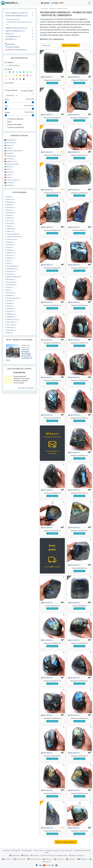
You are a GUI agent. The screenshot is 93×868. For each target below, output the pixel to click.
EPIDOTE (10, 247)
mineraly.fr (7, 859)
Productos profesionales (16, 50)
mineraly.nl (71, 859)
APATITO (10, 210)
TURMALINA (11, 314)
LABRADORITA (12, 269)
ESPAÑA (10, 153)
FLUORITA (10, 250)
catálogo (45, 9)
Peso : (7, 106)
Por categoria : (9, 62)
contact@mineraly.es (61, 855)
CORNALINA (11, 229)
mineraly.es (59, 859)
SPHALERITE (11, 309)
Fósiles (10, 34)
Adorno (52, 9)
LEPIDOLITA (11, 274)
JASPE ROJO (11, 327)
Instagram (35, 855)
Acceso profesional (66, 850)
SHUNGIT (10, 306)
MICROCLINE (11, 282)
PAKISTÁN (11, 172)
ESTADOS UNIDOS (13, 180)
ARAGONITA (11, 213)
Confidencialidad (27, 850)
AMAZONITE (11, 202)
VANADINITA (11, 317)
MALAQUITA (11, 279)
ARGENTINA (11, 143)
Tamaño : (8, 112)
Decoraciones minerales (16, 16)
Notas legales (16, 850)
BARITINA (10, 218)
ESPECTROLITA (12, 322)
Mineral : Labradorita (71, 45)
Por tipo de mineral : (11, 91)
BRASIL (10, 145)
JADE (9, 261)
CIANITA (10, 226)
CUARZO (10, 231)
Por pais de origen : (27, 91)
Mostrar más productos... (66, 842)
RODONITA (10, 295)
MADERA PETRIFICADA (14, 277)
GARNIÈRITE (11, 253)
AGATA (9, 197)
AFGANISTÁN (12, 140)
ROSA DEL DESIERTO (13, 298)
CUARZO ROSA (12, 239)
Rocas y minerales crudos (17, 13)
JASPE (9, 263)
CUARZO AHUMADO (13, 234)
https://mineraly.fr (78, 855)
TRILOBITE (10, 311)
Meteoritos (11, 39)
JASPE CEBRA (11, 325)
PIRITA (9, 290)
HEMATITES (11, 258)
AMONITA (10, 205)
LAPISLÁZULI (11, 271)
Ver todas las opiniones (26, 388)
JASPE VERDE (11, 330)
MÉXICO (10, 167)
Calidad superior (12, 47)
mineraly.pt (83, 859)
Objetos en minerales (15, 31)
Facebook (25, 855)
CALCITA (10, 221)
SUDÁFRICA (11, 183)
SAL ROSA (10, 301)
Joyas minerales (13, 36)
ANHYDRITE (11, 207)
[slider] (6, 102)
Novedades (10, 44)
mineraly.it (47, 859)
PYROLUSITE (11, 293)
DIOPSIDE (10, 242)
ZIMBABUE (11, 185)
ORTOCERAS (11, 285)
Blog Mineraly (15, 855)
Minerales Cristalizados (16, 28)
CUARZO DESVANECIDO (14, 237)
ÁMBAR (10, 333)
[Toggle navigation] (89, 3)
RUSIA (10, 175)
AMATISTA (10, 199)
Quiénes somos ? (39, 850)
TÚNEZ (10, 177)
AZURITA (10, 215)
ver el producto (52, 83)
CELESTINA (11, 223)
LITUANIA (11, 159)
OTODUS (10, 287)
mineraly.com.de (34, 859)
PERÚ (9, 169)
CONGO (10, 148)
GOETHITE (11, 255)
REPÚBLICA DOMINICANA (15, 151)
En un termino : (9, 83)
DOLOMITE (11, 245)
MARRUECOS (12, 161)
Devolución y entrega (52, 850)
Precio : (7, 99)
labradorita (47, 77)
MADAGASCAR (13, 164)
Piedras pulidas (13, 19)
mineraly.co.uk (20, 859)
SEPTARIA (10, 303)
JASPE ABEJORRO (12, 266)
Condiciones (6, 850)
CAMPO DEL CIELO (13, 319)
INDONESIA (11, 156)
